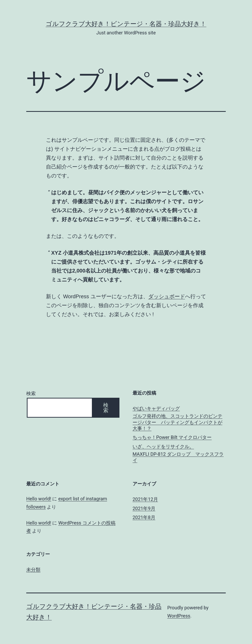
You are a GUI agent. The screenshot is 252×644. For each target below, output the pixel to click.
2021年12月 (145, 499)
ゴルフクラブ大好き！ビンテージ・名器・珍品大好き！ (126, 24)
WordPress (179, 616)
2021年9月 (144, 508)
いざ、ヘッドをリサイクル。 (163, 446)
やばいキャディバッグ (156, 408)
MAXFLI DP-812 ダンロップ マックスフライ (178, 457)
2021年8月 (144, 517)
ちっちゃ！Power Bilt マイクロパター (172, 437)
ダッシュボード (167, 296)
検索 (31, 393)
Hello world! (39, 499)
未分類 (33, 570)
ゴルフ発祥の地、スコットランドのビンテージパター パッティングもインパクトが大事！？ (177, 422)
